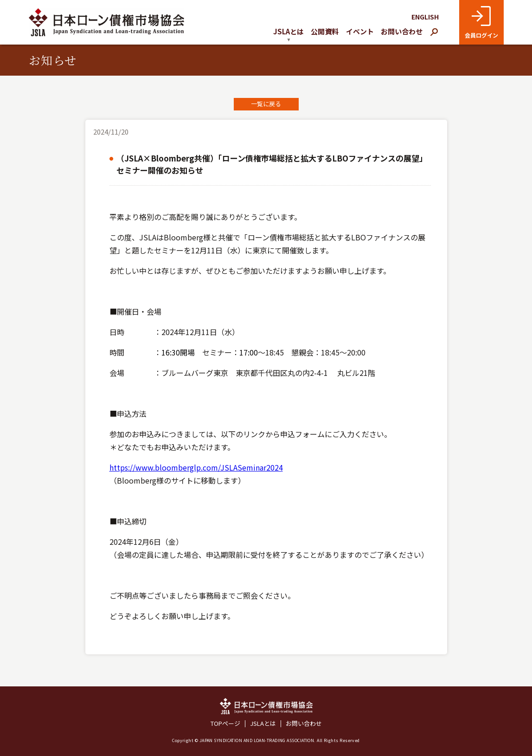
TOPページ (225, 724)
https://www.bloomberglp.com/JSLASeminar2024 (196, 467)
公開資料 (325, 31)
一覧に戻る (266, 104)
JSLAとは (263, 724)
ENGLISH (425, 17)
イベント (360, 31)
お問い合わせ (402, 31)
